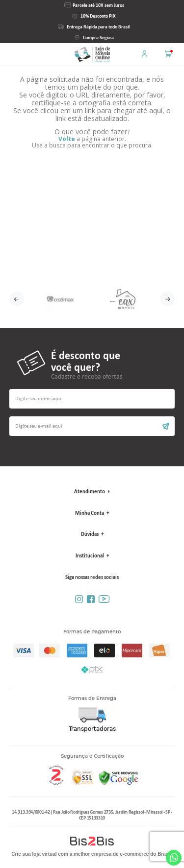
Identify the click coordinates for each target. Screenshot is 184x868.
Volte (67, 139)
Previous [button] (17, 299)
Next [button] (167, 299)
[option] (61, 299)
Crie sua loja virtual (34, 854)
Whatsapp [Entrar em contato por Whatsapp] (174, 858)
